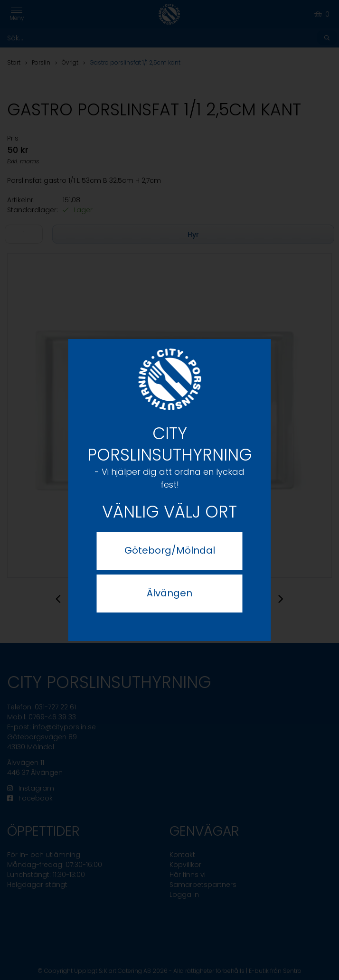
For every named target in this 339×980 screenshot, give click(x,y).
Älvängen (169, 593)
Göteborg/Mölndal (170, 550)
